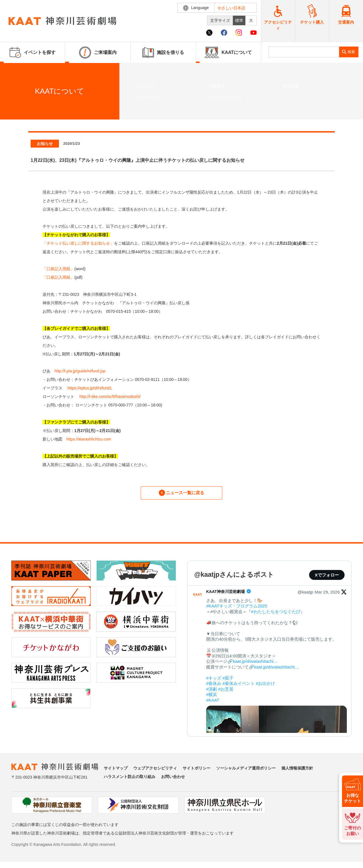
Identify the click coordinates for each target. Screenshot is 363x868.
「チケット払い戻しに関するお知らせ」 (78, 243)
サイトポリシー (197, 771)
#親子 (228, 681)
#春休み (214, 687)
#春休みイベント (239, 687)
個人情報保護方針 (297, 771)
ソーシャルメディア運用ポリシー (246, 771)
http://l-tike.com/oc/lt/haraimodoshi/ (110, 397)
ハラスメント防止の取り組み (130, 780)
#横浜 (212, 698)
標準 (239, 20)
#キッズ (214, 681)
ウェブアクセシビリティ (155, 771)
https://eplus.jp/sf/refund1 (90, 388)
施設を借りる (163, 53)
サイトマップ (116, 771)
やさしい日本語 (231, 8)
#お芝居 (226, 692)
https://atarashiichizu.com (89, 439)
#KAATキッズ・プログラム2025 (237, 609)
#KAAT (213, 703)
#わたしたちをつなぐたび (276, 615)
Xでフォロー (327, 578)
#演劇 (212, 692)
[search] (304, 52)
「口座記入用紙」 (58, 269)
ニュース (30, 110)
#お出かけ (265, 687)
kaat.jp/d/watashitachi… (255, 665)
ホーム (14, 110)
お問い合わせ (173, 780)
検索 (351, 52)
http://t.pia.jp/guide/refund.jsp (80, 371)
